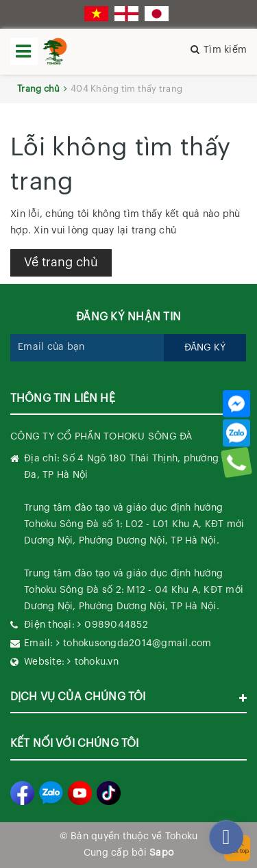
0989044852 (116, 625)
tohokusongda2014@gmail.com (137, 643)
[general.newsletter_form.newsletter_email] (87, 348)
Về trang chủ (61, 262)
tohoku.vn (97, 662)
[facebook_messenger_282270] (226, 837)
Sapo (161, 853)
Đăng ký (205, 348)
